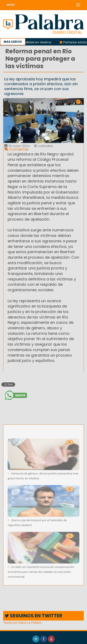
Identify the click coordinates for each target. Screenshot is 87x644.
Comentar (17, 149)
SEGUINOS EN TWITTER (33, 616)
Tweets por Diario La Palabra (22, 623)
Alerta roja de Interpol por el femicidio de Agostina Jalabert (37, 522)
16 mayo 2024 (17, 146)
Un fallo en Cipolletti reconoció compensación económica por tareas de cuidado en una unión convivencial (41, 571)
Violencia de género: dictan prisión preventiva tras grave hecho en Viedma (43, 475)
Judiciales (44, 146)
